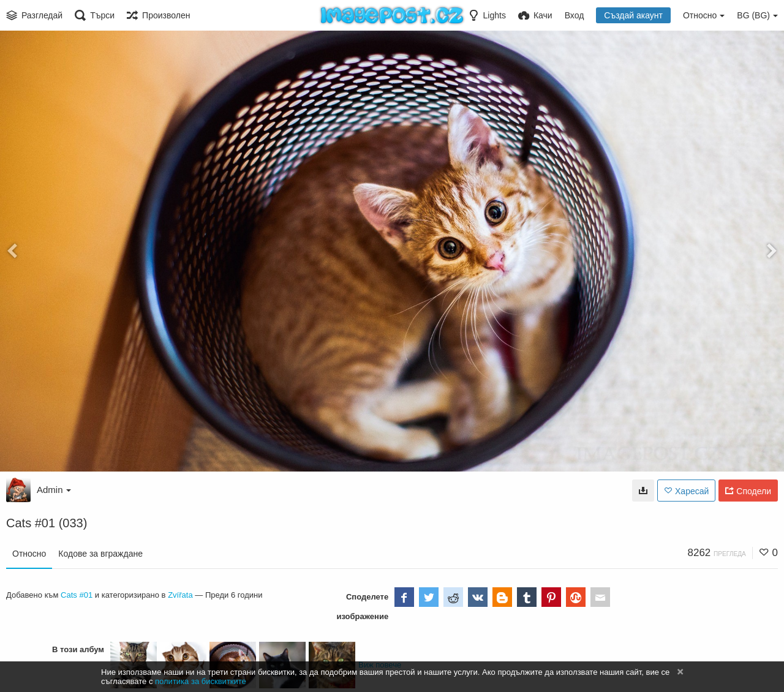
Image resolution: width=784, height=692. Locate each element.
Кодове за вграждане (100, 554)
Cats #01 (77, 595)
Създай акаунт (633, 15)
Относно (29, 554)
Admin (54, 490)
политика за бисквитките (201, 681)
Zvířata (180, 595)
